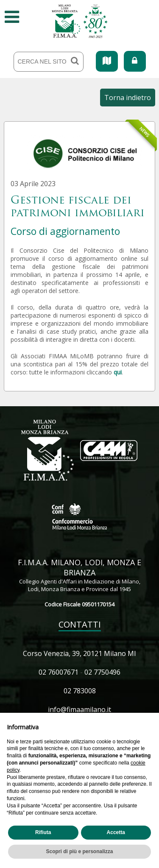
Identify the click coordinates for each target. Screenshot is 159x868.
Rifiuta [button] (43, 832)
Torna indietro (128, 98)
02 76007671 (59, 672)
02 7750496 (102, 672)
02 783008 (80, 691)
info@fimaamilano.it (79, 709)
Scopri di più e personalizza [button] (79, 851)
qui (118, 372)
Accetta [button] (116, 832)
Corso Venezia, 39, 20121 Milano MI (79, 653)
